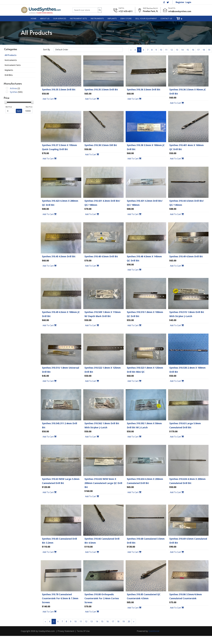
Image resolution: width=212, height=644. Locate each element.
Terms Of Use (83, 631)
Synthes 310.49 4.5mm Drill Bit (186, 256)
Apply (19, 111)
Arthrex (13, 88)
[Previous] (131, 50)
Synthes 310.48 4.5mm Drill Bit (101, 256)
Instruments (11, 60)
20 (129, 621)
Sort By (47, 50)
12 (172, 50)
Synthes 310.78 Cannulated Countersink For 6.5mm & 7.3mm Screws (60, 598)
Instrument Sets (13, 65)
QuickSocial (154, 631)
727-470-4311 (126, 11)
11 (166, 50)
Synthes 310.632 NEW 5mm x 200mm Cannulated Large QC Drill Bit (103, 483)
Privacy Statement (66, 631)
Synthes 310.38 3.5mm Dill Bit (101, 145)
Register (180, 2)
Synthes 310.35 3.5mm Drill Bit (59, 89)
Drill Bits (9, 75)
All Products (11, 55)
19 (209, 50)
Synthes (14, 92)
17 (198, 50)
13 (177, 50)
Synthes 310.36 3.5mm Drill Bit (144, 89)
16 (193, 50)
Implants (9, 70)
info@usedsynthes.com (180, 11)
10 (161, 50)
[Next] (134, 622)
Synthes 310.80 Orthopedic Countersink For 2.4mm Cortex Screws (102, 598)
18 (204, 50)
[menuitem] (34, 19)
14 (182, 50)
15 (188, 50)
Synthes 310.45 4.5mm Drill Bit (59, 256)
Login (188, 2)
